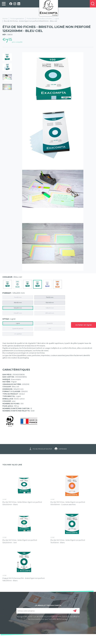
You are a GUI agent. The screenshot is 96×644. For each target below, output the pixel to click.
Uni (50, 329)
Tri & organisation (17, 19)
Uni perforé (18, 334)
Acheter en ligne (83, 325)
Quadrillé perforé (18, 329)
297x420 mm (50, 313)
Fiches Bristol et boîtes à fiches (39, 19)
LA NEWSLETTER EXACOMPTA (48, 605)
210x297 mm (18, 313)
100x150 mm (18, 303)
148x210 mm (50, 308)
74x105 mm (18, 297)
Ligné (57, 19)
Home (5, 19)
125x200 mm (18, 308)
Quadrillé (50, 323)
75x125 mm (50, 297)
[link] (4, 4)
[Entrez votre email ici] (48, 611)
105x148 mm (50, 303)
